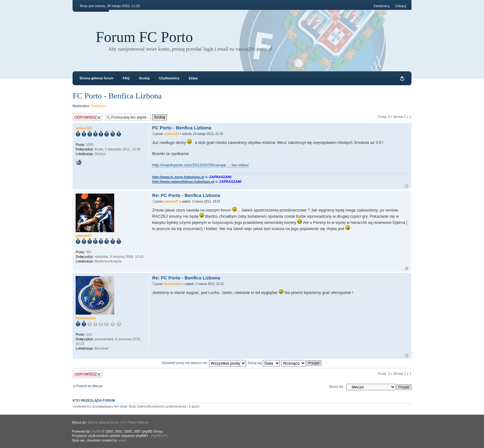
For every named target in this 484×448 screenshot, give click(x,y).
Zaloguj (401, 6)
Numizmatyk (173, 284)
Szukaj (144, 78)
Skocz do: (336, 387)
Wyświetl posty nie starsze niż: (204, 363)
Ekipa (193, 78)
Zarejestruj (382, 6)
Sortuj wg (264, 363)
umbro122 (171, 134)
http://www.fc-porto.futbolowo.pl (178, 177)
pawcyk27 (171, 201)
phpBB (96, 431)
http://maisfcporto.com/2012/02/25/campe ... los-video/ (200, 165)
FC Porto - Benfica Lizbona (117, 96)
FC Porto (129, 422)
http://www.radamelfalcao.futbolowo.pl (183, 182)
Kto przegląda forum (94, 400)
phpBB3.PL (160, 436)
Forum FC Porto (144, 37)
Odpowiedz (87, 117)
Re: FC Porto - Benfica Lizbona (186, 195)
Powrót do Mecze (89, 386)
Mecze (144, 422)
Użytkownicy (169, 78)
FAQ (126, 78)
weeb (122, 440)
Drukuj (402, 79)
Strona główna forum (96, 78)
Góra (407, 186)
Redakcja (98, 106)
